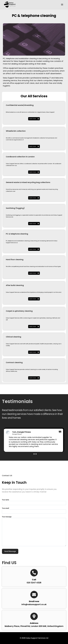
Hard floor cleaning (15, 260)
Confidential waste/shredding (20, 105)
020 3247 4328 (34, 583)
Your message (34, 531)
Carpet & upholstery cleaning (19, 311)
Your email (34, 510)
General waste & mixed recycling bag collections (28, 182)
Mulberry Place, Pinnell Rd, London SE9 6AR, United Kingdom (34, 626)
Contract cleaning (14, 363)
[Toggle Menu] (62, 5)
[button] (3, 440)
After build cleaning (15, 285)
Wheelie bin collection (16, 131)
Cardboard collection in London (20, 157)
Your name (34, 502)
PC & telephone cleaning (34, 16)
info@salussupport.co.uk (34, 604)
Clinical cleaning (14, 337)
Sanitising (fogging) (15, 208)
